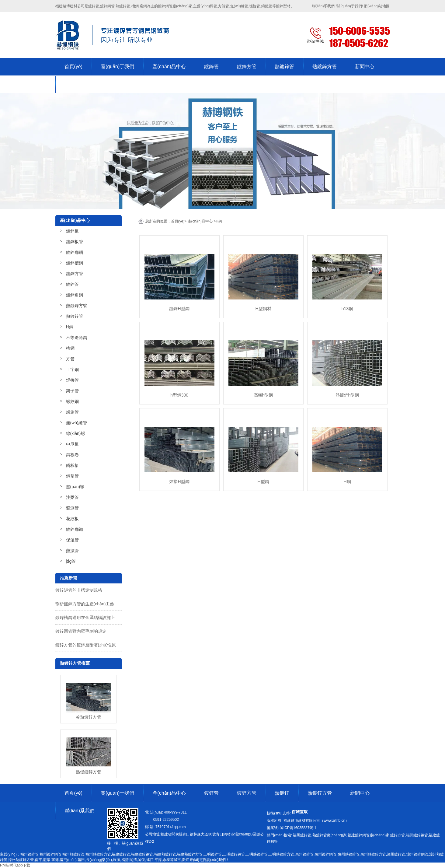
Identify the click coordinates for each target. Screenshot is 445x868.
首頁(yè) (74, 66)
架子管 (72, 391)
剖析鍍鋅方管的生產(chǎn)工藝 (85, 604)
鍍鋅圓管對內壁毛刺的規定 (81, 631)
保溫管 (72, 540)
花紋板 (72, 519)
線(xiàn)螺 (76, 433)
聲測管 (72, 508)
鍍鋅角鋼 (75, 295)
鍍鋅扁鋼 (75, 252)
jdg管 (71, 561)
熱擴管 (72, 551)
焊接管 (72, 380)
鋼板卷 (72, 455)
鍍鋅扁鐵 (75, 529)
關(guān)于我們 (117, 66)
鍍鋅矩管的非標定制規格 (79, 590)
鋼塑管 (72, 476)
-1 (298, 828)
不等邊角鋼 (77, 338)
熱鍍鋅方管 (325, 66)
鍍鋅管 (211, 66)
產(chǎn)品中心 (169, 66)
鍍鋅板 (72, 231)
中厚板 (72, 444)
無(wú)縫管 (76, 423)
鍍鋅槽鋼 (75, 263)
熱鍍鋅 (282, 793)
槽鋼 (70, 348)
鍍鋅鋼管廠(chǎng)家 (175, 6)
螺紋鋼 (72, 401)
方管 (70, 359)
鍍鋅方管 (247, 66)
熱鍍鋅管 (284, 66)
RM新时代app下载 (15, 865)
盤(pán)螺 (75, 487)
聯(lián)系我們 (80, 84)
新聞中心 (365, 66)
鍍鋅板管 (75, 242)
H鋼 (70, 327)
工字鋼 (72, 369)
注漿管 (72, 497)
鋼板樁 (72, 465)
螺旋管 (72, 412)
